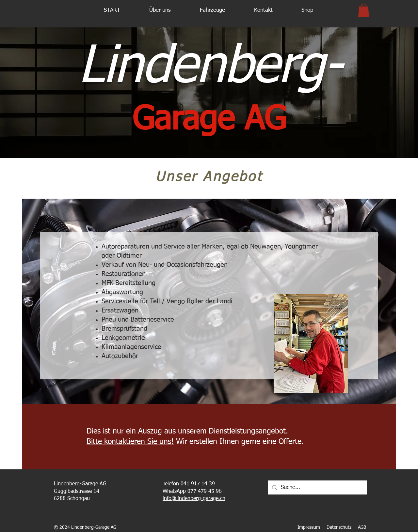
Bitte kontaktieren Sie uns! (130, 442)
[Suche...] (317, 487)
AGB (363, 527)
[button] (160, 10)
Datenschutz (339, 527)
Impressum (309, 527)
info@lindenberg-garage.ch (194, 499)
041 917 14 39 (198, 484)
